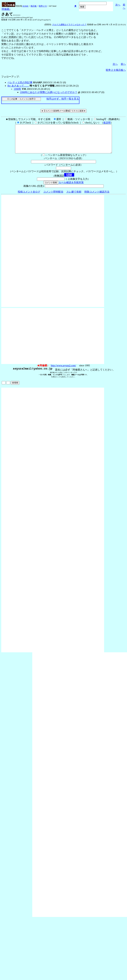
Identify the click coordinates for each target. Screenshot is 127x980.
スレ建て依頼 (74, 197)
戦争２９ (43, 6)
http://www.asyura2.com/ (63, 371)
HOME (25, 6)
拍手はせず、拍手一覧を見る (63, 99)
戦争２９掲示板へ (116, 70)
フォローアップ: (10, 77)
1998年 (17, 89)
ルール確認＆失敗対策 (71, 188)
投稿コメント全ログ (29, 197)
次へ (118, 5)
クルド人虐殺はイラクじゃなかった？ (69, 25)
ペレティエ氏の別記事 (20, 82)
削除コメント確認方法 (97, 197)
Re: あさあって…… (18, 86)
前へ (123, 64)
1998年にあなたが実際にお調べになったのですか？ (49, 92)
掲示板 (34, 6)
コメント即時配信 (53, 197)
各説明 (107, 123)
